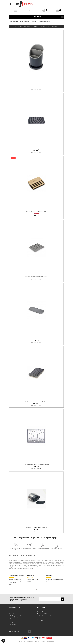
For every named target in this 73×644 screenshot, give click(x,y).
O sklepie (12, 620)
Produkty (36, 17)
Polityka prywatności (15, 616)
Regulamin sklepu (14, 618)
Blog (10, 612)
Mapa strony (13, 614)
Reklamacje (12, 624)
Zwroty (11, 622)
